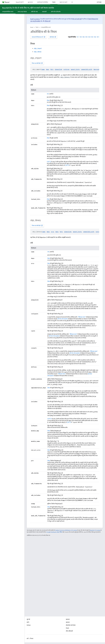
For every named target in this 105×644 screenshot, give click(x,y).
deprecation (98, 69)
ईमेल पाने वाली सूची (77, 19)
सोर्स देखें (53, 37)
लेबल (48, 100)
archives (66, 69)
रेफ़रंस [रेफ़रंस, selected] (54, 2)
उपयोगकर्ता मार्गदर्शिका (43, 2)
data (57, 232)
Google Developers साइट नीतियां (54, 532)
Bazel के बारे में (20, 2)
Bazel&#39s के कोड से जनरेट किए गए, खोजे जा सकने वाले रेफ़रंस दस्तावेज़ (28, 8)
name (43, 69)
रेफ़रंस (37, 27)
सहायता (68, 622)
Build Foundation (35, 19)
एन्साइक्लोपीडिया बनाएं (46, 27)
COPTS (49, 162)
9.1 (78, 37)
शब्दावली (44, 12)
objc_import (38, 48)
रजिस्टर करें (47, 21)
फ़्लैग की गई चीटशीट (56, 12)
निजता (32, 639)
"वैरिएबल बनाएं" (82, 317)
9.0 (81, 37)
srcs (52, 232)
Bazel (32, 27)
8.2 (95, 37)
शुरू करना (30, 2)
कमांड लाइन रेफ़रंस (22, 12)
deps (47, 69)
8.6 (84, 37)
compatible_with (87, 69)
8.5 (87, 37)
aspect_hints (75, 69)
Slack (67, 628)
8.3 (92, 37)
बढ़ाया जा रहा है (63, 2)
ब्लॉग (28, 622)
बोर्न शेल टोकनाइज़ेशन (63, 319)
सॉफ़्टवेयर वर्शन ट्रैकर (71, 625)
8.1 (98, 37)
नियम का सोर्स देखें (37, 63)
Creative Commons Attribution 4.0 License (66, 530)
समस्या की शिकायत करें (39, 37)
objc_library (38, 52)
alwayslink (58, 69)
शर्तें (28, 639)
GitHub (99, 2)
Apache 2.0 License (95, 530)
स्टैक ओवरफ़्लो (69, 631)
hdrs (52, 69)
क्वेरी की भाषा (34, 12)
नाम (48, 94)
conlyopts (99, 232)
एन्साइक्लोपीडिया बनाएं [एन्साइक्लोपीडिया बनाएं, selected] (8, 12)
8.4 (89, 37)
